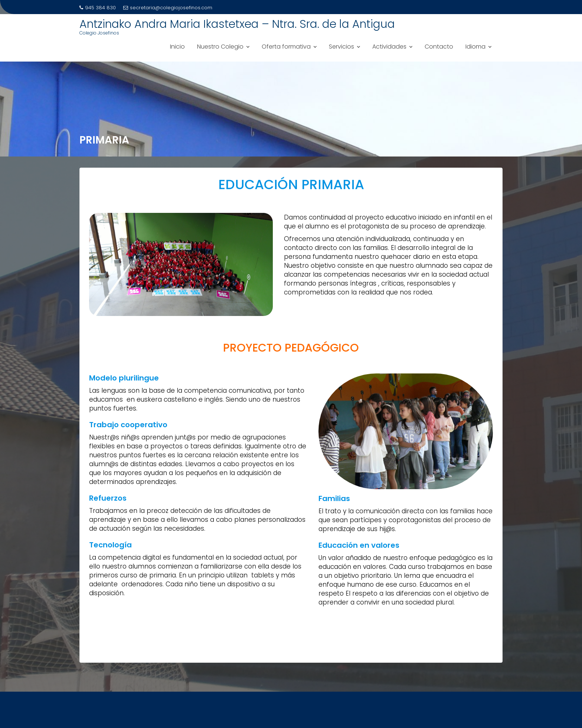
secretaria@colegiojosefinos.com (168, 8)
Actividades (389, 47)
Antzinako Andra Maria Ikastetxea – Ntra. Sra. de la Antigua (237, 24)
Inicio (177, 47)
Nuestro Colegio (220, 47)
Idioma (475, 47)
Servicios (341, 47)
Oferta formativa (286, 47)
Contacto (439, 47)
